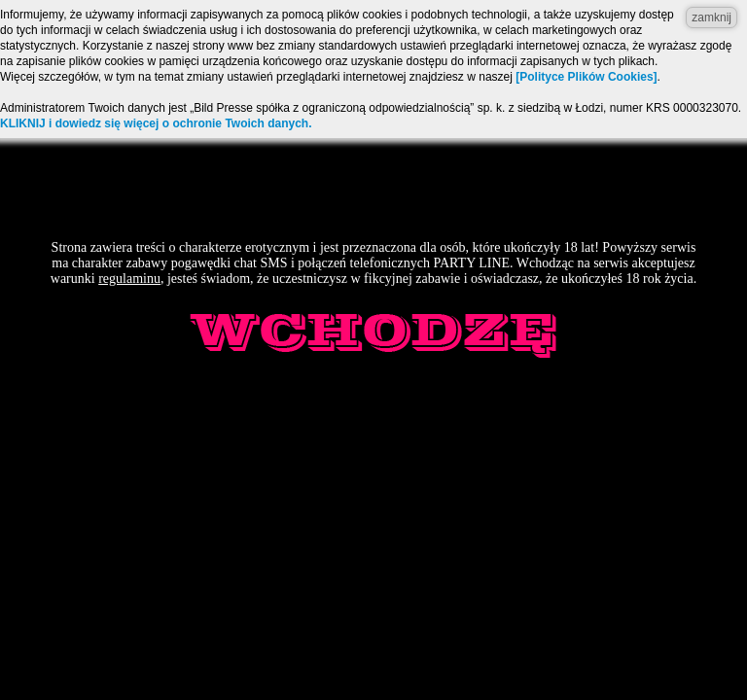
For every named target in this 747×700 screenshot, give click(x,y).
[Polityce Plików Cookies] (586, 77)
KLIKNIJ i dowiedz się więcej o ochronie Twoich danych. (156, 123)
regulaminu (129, 279)
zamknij (711, 17)
